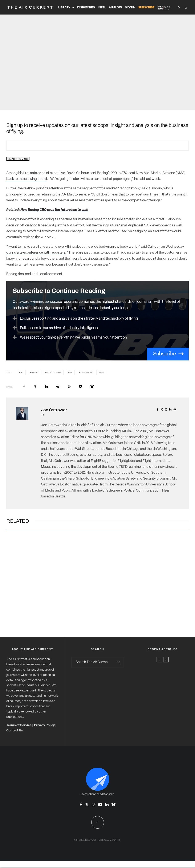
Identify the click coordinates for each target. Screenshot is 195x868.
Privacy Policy (44, 725)
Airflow (115, 8)
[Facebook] (81, 805)
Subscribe (146, 8)
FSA (71, 373)
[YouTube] (100, 805)
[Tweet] (35, 386)
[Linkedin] (107, 805)
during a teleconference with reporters (36, 253)
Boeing (35, 373)
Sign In (130, 8)
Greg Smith (86, 373)
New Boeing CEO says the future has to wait (54, 210)
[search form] (93, 662)
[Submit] (58, 386)
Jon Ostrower (54, 410)
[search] (119, 662)
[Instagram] (94, 805)
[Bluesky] (113, 805)
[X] (87, 805)
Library (64, 8)
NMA (102, 373)
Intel (102, 8)
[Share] (24, 386)
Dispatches (86, 8)
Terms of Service (19, 725)
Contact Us (15, 731)
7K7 (22, 373)
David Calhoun (54, 373)
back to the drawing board (27, 179)
